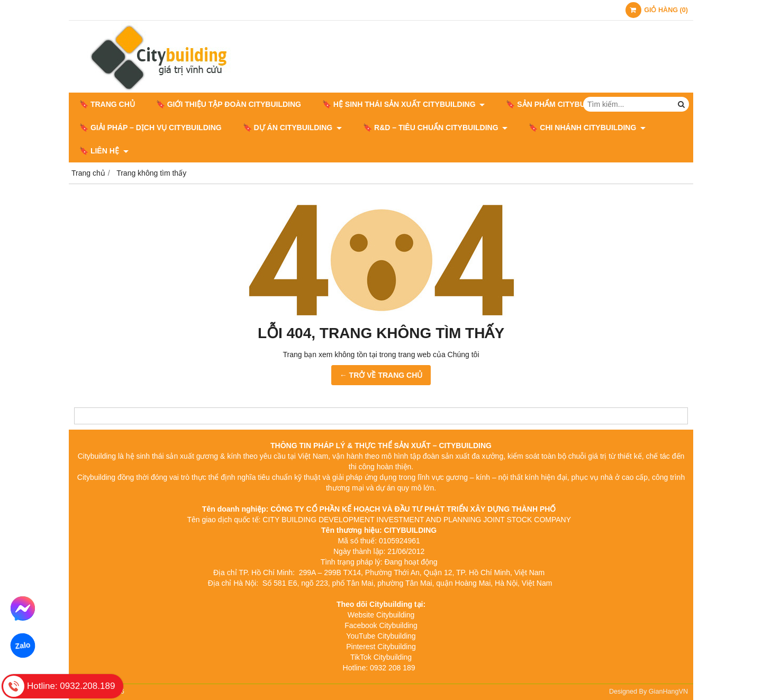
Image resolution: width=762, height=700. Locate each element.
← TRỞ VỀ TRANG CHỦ (381, 375)
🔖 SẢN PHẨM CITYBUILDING (563, 104)
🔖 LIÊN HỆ (104, 151)
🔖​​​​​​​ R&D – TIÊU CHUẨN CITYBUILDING (435, 128)
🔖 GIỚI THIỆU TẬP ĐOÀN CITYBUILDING (229, 104)
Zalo (22, 646)
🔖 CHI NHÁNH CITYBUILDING (587, 128)
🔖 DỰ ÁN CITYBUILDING (292, 128)
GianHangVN (668, 692)
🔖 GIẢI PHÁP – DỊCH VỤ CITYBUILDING (151, 128)
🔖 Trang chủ (107, 104)
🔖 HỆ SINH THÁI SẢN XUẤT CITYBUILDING (403, 104)
